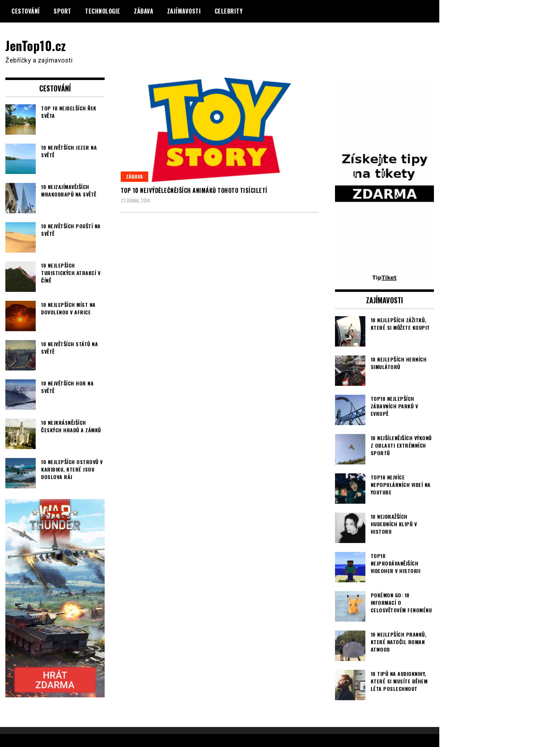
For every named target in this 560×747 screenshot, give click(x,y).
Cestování (26, 11)
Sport (62, 11)
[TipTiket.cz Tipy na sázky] (385, 277)
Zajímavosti (184, 11)
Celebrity (229, 11)
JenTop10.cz (36, 45)
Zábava (144, 11)
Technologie (103, 11)
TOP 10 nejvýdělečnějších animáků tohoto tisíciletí (194, 190)
